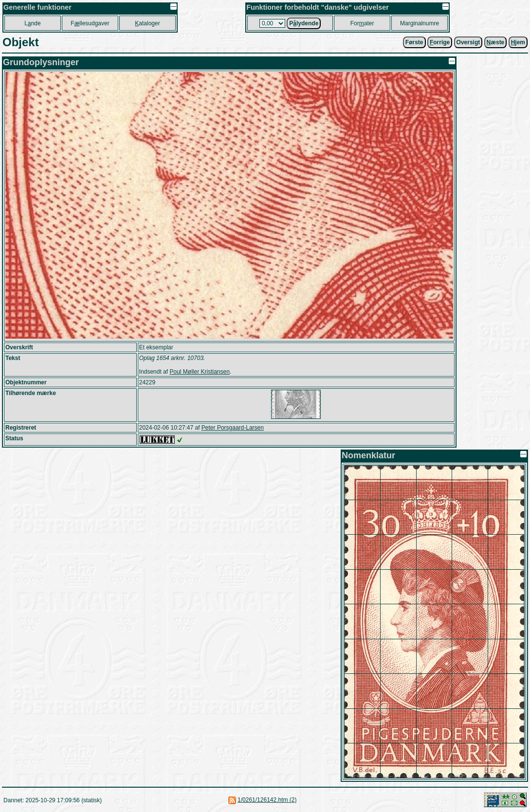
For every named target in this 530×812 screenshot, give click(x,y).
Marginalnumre (420, 23)
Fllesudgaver (90, 23)
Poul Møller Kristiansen (199, 372)
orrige (440, 42)
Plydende (304, 23)
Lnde (32, 23)
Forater (362, 23)
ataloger (147, 23)
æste (496, 42)
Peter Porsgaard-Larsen (233, 428)
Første (414, 42)
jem (518, 42)
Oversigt (468, 42)
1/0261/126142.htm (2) (267, 800)
